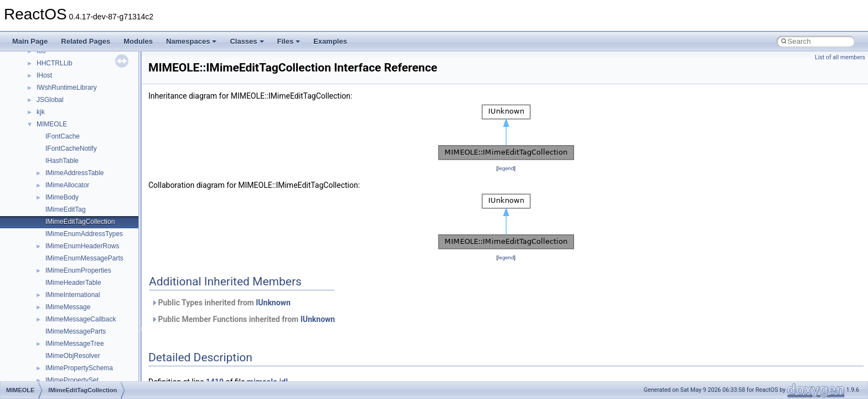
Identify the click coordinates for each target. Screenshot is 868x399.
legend (506, 168)
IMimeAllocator (67, 185)
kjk (41, 112)
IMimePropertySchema (79, 368)
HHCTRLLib (55, 63)
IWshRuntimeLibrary (67, 88)
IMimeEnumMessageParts (84, 258)
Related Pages (86, 41)
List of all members (840, 57)
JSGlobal (50, 100)
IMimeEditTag (66, 209)
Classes (247, 41)
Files (289, 41)
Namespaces (192, 41)
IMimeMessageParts (76, 331)
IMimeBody (62, 197)
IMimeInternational (73, 295)
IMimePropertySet (72, 380)
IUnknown (273, 303)
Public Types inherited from (221, 303)
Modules (138, 41)
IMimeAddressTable (74, 173)
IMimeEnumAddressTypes (84, 234)
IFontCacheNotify (71, 149)
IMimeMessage (68, 307)
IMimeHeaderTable (73, 283)
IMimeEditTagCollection (80, 222)
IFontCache (63, 136)
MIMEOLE (52, 124)
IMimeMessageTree (75, 344)
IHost (44, 75)
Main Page (30, 41)
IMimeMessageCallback (81, 319)
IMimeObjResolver (73, 356)
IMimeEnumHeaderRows (82, 246)
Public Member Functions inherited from (243, 319)
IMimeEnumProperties (78, 270)
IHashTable (62, 161)
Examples (330, 41)
